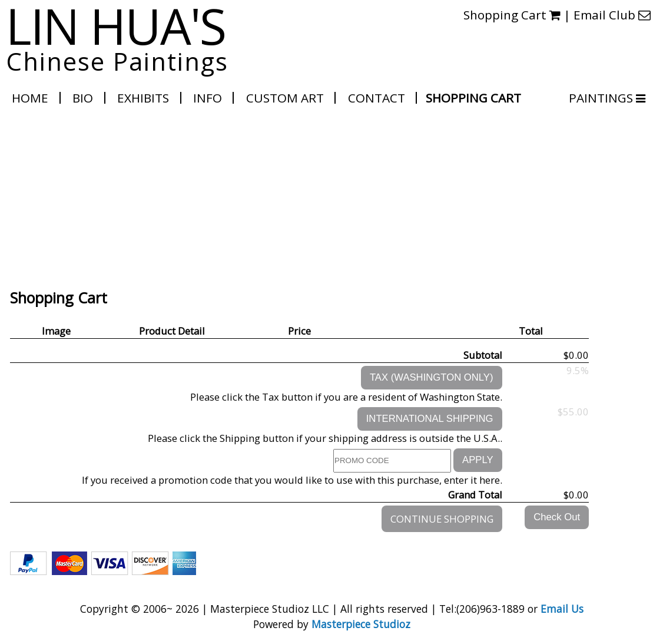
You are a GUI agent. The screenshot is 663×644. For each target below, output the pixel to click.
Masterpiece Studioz (361, 624)
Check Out (557, 517)
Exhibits (143, 98)
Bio (83, 98)
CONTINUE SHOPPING (442, 519)
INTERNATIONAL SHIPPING (430, 419)
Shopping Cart (473, 98)
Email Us (562, 609)
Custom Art (285, 98)
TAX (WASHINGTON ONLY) (432, 377)
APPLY (478, 460)
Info (208, 98)
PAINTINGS (601, 98)
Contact (377, 98)
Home (30, 98)
